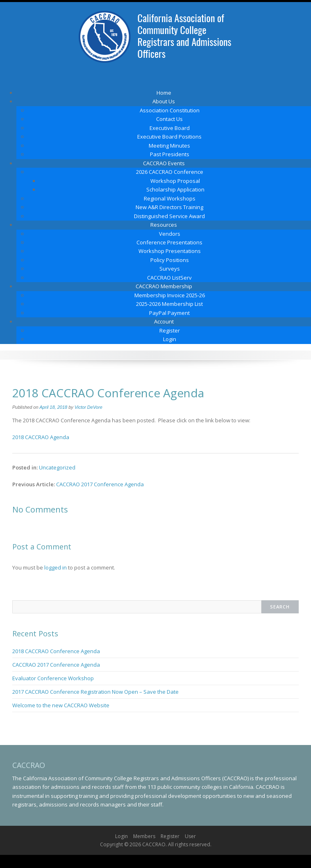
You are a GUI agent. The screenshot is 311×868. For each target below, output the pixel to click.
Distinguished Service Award (169, 216)
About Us (164, 101)
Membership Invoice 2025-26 (170, 295)
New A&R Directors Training (169, 207)
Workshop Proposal (175, 181)
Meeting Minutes (169, 146)
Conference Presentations (169, 242)
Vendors (170, 234)
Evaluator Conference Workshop (53, 678)
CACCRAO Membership (164, 286)
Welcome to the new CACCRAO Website (61, 705)
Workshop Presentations (170, 251)
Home (164, 93)
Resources (164, 225)
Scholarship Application (175, 189)
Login (170, 339)
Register (170, 330)
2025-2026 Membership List (169, 304)
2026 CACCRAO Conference (170, 172)
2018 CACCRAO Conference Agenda (56, 651)
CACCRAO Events (164, 163)
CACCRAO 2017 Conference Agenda (100, 484)
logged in (56, 567)
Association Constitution (170, 110)
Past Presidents (170, 154)
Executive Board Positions (169, 137)
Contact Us (169, 119)
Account (164, 321)
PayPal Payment (169, 313)
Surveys (170, 269)
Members (144, 836)
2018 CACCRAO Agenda (41, 437)
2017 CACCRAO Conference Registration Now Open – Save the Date (95, 692)
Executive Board (170, 128)
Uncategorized (57, 467)
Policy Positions (170, 260)
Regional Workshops (170, 198)
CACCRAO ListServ (169, 278)
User (190, 836)
